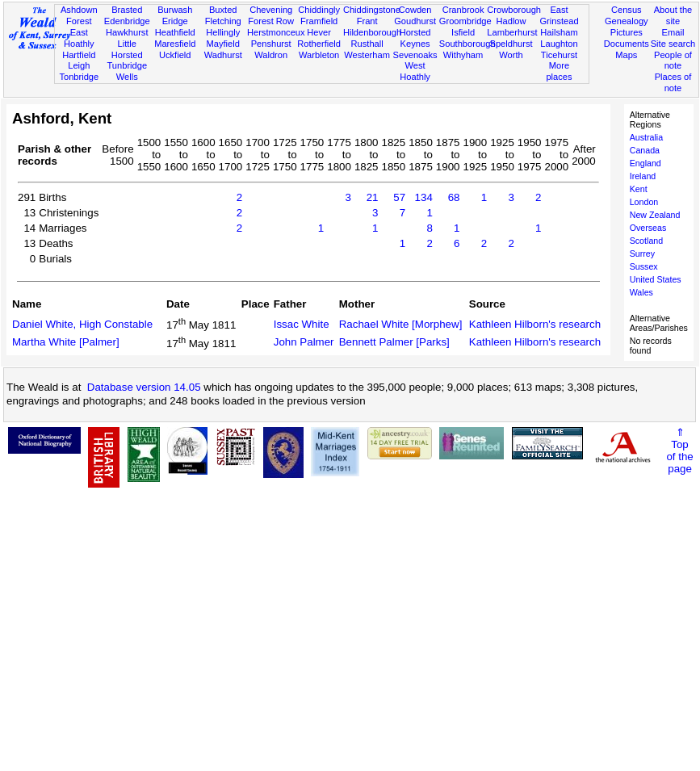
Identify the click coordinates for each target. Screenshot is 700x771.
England (646, 163)
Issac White (302, 324)
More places (559, 71)
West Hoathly (415, 71)
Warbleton (319, 55)
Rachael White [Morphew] (401, 324)
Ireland (643, 176)
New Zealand (655, 215)
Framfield (319, 21)
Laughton (559, 44)
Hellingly (223, 32)
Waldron (271, 55)
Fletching (223, 21)
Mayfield (223, 44)
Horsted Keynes (415, 38)
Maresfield (175, 44)
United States (656, 279)
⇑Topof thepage (679, 450)
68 (454, 197)
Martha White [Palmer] (66, 342)
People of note (673, 61)
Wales (641, 292)
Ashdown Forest (79, 15)
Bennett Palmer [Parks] (394, 342)
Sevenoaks (415, 55)
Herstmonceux (276, 32)
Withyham (463, 55)
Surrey (642, 254)
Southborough (467, 44)
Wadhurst (223, 55)
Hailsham (559, 32)
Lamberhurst (512, 32)
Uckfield (175, 55)
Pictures (627, 32)
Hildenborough (372, 32)
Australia (646, 137)
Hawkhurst (127, 32)
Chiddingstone (372, 10)
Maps (626, 55)
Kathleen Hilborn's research (535, 324)
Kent (639, 189)
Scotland (646, 241)
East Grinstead (559, 15)
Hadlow (511, 21)
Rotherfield (319, 44)
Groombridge (465, 21)
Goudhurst (415, 21)
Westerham (367, 55)
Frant (367, 21)
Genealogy (627, 21)
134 (424, 197)
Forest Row (271, 21)
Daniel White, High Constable (82, 324)
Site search (673, 44)
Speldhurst (511, 44)
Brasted (127, 10)
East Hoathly (79, 38)
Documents (627, 44)
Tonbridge (79, 77)
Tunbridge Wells (127, 71)
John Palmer (304, 342)
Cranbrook (463, 10)
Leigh (79, 65)
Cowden (415, 10)
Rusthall (367, 44)
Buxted (223, 10)
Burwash (175, 10)
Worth (511, 55)
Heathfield (175, 32)
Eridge (175, 21)
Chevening (271, 10)
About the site (673, 15)
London (644, 202)
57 (399, 197)
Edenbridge (127, 21)
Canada (645, 150)
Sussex (644, 266)
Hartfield (79, 55)
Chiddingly (319, 10)
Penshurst (271, 44)
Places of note (673, 82)
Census (627, 10)
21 (373, 197)
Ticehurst (559, 55)
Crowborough (514, 10)
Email (673, 32)
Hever (319, 32)
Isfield (463, 32)
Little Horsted (127, 49)
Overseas (648, 228)
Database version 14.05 (144, 387)
